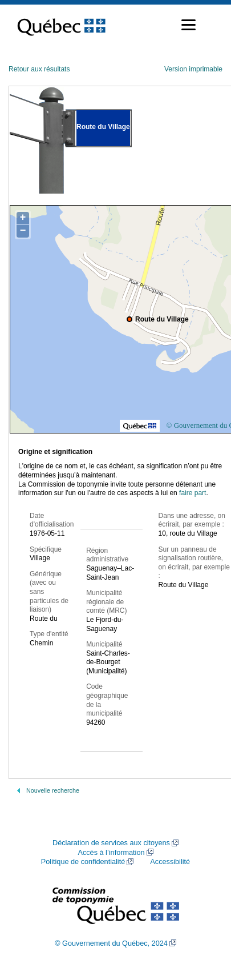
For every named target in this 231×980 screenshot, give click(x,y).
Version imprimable (193, 69)
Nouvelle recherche (53, 790)
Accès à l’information (111, 853)
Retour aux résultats (39, 69)
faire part (193, 493)
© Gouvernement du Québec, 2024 (111, 943)
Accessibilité (170, 862)
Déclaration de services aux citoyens (111, 843)
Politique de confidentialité (83, 862)
